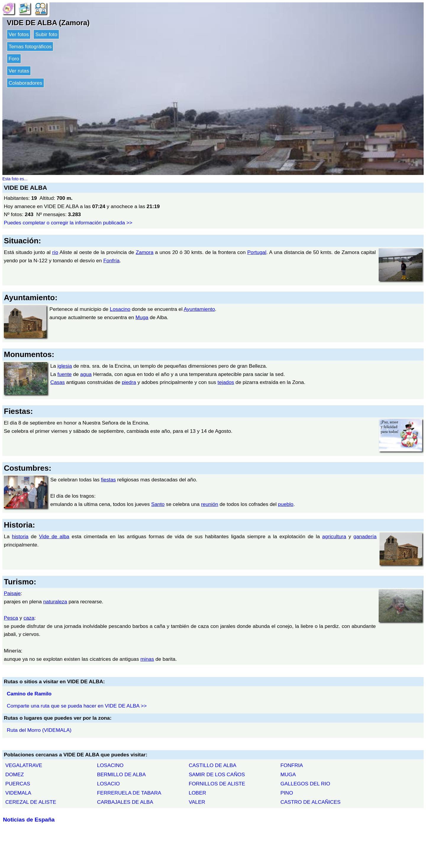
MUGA (288, 774)
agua (86, 374)
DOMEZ (15, 774)
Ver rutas (19, 71)
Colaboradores (25, 83)
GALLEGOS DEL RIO (305, 784)
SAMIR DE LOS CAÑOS (217, 774)
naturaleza (55, 602)
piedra (129, 382)
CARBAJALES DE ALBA (125, 802)
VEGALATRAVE (24, 765)
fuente (64, 374)
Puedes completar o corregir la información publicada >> (68, 223)
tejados (226, 382)
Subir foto (46, 34)
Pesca (11, 618)
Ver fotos (19, 34)
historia (20, 536)
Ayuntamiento (199, 309)
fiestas (108, 480)
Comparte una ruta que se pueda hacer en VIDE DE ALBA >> (77, 706)
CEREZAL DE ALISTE (31, 802)
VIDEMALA (18, 793)
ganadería (365, 536)
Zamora (145, 252)
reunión (210, 504)
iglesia (65, 366)
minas (147, 659)
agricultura (334, 536)
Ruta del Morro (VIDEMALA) (39, 730)
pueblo (286, 504)
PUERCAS (18, 784)
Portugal (257, 252)
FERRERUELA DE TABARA (129, 793)
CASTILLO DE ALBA (213, 765)
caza (29, 618)
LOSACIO (108, 784)
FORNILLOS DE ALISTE (217, 784)
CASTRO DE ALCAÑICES (310, 802)
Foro (14, 59)
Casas (58, 382)
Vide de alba (54, 536)
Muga (142, 317)
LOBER (197, 793)
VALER (197, 802)
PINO (287, 793)
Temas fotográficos (30, 46)
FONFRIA (292, 765)
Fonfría (111, 261)
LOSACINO (110, 765)
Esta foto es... (15, 179)
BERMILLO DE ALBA (121, 774)
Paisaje (12, 593)
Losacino (120, 309)
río (55, 252)
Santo (158, 504)
